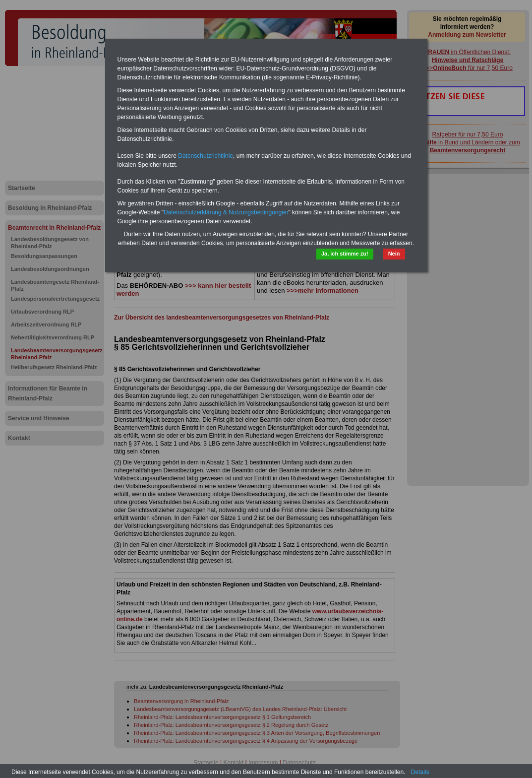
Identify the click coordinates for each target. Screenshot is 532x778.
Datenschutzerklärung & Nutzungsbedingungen (226, 212)
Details (420, 772)
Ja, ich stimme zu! (345, 254)
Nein (394, 254)
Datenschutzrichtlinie (206, 156)
